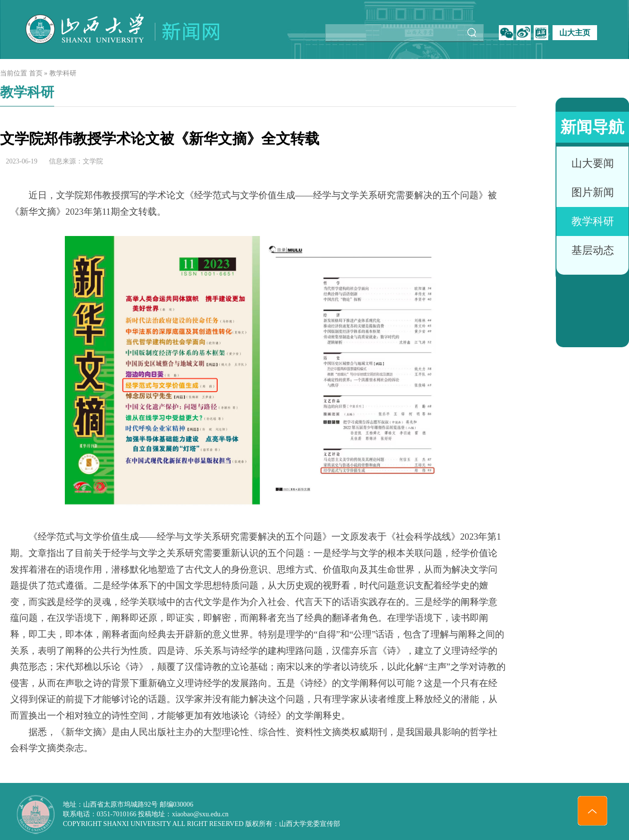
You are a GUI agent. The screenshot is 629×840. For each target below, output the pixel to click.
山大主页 (575, 33)
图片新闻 (593, 192)
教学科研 (593, 221)
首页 (36, 73)
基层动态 (593, 250)
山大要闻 (593, 163)
